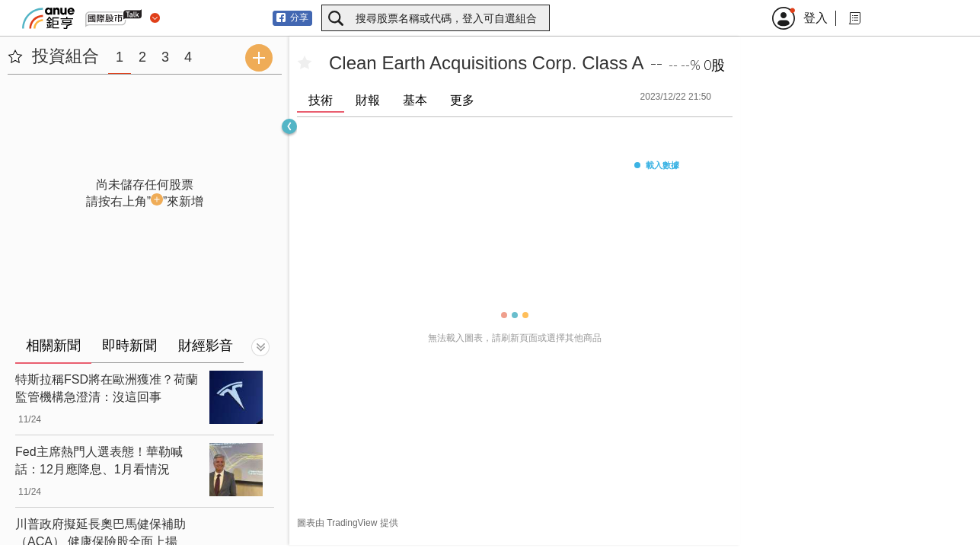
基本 (415, 100)
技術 (321, 100)
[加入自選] (305, 63)
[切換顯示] (260, 347)
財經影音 (206, 346)
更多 (462, 100)
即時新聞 (129, 346)
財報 (368, 100)
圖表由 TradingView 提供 (348, 523)
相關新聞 (53, 346)
